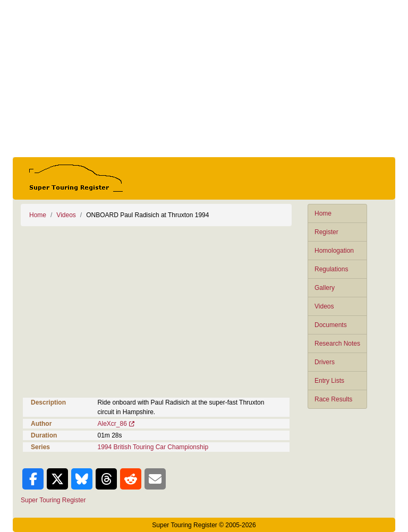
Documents (331, 325)
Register (326, 232)
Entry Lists (329, 381)
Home (323, 213)
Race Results (333, 399)
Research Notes (337, 344)
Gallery (325, 288)
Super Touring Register (53, 500)
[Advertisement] (204, 79)
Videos (324, 306)
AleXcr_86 (112, 424)
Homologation (334, 251)
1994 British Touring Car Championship (153, 447)
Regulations (331, 269)
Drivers (325, 362)
